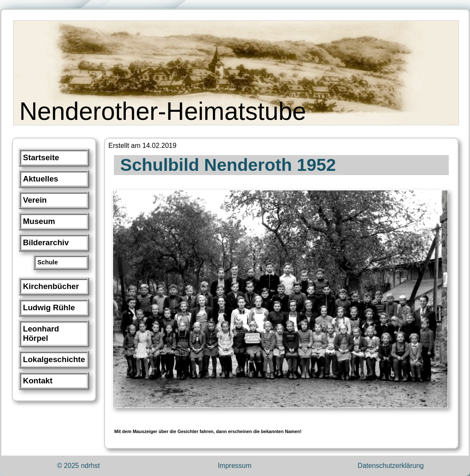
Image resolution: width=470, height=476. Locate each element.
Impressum (234, 466)
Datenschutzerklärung (391, 466)
